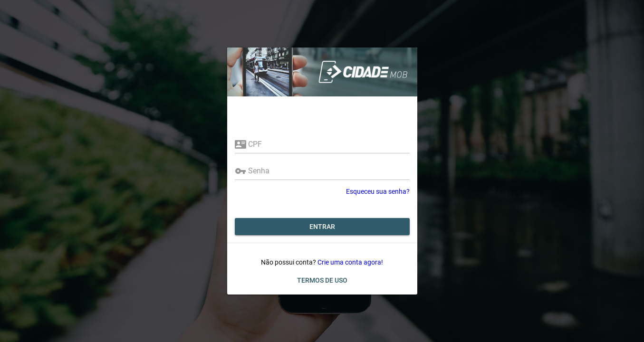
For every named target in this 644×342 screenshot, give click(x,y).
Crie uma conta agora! (350, 262)
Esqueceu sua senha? (378, 191)
